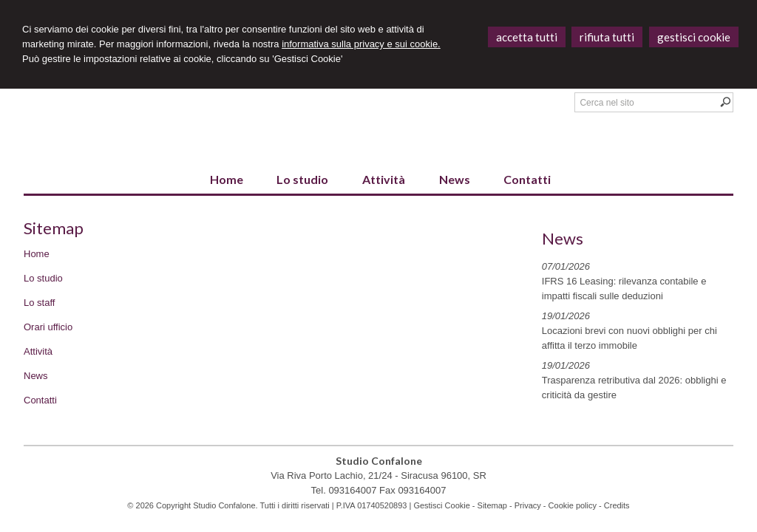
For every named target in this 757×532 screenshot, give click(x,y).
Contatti (40, 400)
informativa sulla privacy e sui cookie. (361, 44)
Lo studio (43, 278)
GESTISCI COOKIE (694, 37)
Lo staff (39, 303)
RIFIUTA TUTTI (607, 37)
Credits (617, 505)
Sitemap (492, 505)
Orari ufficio (48, 327)
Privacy (528, 505)
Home (37, 254)
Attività (38, 351)
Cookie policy (573, 505)
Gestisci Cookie (441, 505)
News (36, 376)
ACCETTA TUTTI (527, 37)
